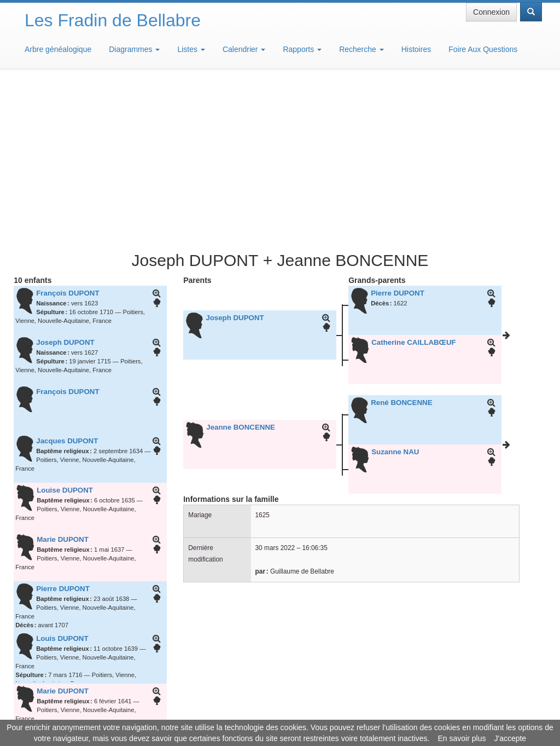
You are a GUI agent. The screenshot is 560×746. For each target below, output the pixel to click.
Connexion (491, 12)
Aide (283, 713)
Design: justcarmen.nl (510, 684)
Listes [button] (191, 49)
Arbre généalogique (58, 49)
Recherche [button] (361, 49)
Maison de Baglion (328, 713)
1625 (262, 354)
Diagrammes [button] (134, 49)
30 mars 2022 (275, 387)
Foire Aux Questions (483, 49)
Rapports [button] (302, 49)
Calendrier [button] (244, 49)
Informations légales (234, 713)
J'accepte (510, 738)
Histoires (416, 49)
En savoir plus (462, 738)
